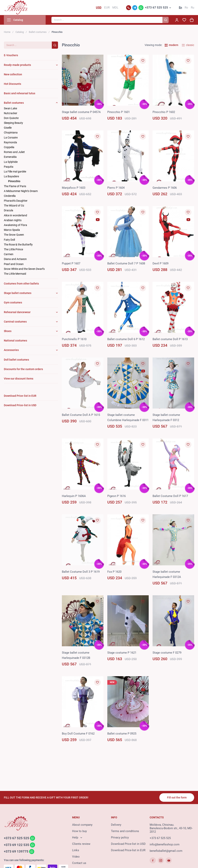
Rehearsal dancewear (17, 313)
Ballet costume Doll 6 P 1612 (126, 340)
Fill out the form (177, 798)
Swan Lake (10, 109)
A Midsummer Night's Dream (21, 191)
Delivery (116, 825)
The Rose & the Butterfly (18, 245)
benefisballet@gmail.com (166, 851)
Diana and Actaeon (15, 259)
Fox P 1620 (114, 572)
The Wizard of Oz (14, 206)
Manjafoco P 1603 (74, 188)
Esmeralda (10, 157)
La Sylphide (11, 162)
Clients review (81, 844)
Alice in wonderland (15, 216)
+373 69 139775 (16, 852)
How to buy (79, 831)
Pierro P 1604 (116, 188)
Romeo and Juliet (14, 152)
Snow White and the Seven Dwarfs (24, 269)
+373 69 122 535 (17, 845)
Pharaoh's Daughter (16, 201)
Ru (192, 8)
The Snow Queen (14, 235)
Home (7, 32)
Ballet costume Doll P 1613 (170, 340)
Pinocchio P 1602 (164, 112)
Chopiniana (11, 133)
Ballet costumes (38, 32)
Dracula (9, 211)
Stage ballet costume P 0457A (81, 112)
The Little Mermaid (15, 274)
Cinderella (10, 196)
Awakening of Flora (15, 225)
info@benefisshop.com (165, 845)
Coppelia (9, 148)
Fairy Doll (9, 240)
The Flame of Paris (15, 187)
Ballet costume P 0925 (122, 734)
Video (76, 857)
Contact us (79, 863)
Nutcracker (11, 114)
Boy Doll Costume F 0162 (78, 734)
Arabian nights (13, 221)
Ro (186, 8)
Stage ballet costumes (18, 293)
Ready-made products (17, 65)
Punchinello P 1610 (74, 340)
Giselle (8, 128)
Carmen (9, 255)
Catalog (20, 32)
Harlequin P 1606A (74, 496)
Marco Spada (12, 230)
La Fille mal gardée (15, 172)
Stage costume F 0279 (167, 653)
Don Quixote (11, 118)
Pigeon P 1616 (116, 496)
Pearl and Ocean (14, 264)
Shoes (8, 331)
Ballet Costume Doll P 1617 (170, 496)
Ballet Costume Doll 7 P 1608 (126, 264)
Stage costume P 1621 (122, 653)
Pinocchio (14, 182)
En (180, 8)
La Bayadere (11, 177)
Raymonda (10, 143)
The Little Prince (13, 250)
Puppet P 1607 (71, 264)
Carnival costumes (15, 322)
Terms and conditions (125, 831)
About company (82, 825)
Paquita (9, 167)
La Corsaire (11, 138)
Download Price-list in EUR (128, 851)
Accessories (11, 350)
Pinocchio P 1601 (119, 112)
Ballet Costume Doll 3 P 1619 (81, 572)
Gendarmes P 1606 (165, 188)
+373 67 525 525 (157, 8)
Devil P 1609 (160, 264)
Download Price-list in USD (128, 844)
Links (76, 851)
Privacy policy (120, 838)
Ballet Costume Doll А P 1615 (81, 415)
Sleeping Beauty (13, 123)
